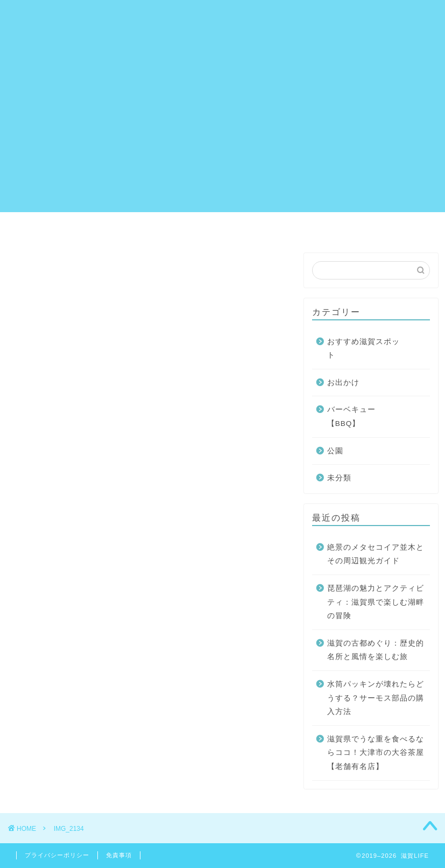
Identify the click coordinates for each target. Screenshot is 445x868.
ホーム (48, 225)
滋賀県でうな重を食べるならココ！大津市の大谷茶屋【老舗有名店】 (376, 753)
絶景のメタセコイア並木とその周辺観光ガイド (376, 554)
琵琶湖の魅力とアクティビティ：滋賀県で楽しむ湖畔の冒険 (376, 602)
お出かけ (343, 383)
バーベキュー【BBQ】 (351, 416)
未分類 (339, 478)
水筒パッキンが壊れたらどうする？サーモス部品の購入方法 (376, 698)
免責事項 (119, 855)
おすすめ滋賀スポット (363, 349)
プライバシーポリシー (367, 225)
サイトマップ (193, 225)
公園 (335, 451)
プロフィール (271, 225)
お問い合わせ (114, 225)
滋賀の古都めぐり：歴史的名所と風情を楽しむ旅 (376, 650)
